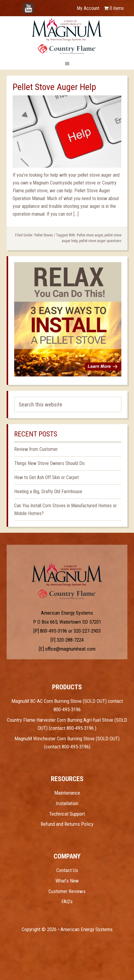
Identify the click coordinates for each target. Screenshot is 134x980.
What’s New (67, 881)
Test (67, 574)
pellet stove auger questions (100, 241)
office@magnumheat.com (70, 649)
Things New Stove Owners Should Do (49, 463)
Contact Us (67, 870)
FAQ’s (67, 901)
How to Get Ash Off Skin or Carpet (47, 477)
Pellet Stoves (44, 235)
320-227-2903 (87, 631)
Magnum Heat (67, 36)
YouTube (37, 5)
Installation (67, 803)
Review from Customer (36, 449)
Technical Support (67, 814)
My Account (88, 8)
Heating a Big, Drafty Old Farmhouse (48, 491)
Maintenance (67, 793)
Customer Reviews (67, 891)
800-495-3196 (54, 631)
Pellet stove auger (90, 235)
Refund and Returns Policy (67, 824)
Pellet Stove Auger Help (54, 87)
